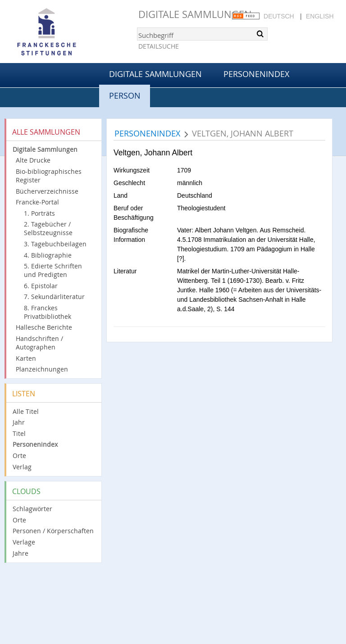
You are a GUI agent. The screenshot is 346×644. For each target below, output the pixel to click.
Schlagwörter (32, 509)
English (320, 16)
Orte (19, 456)
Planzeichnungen (42, 369)
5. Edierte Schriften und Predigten (53, 270)
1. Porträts (39, 213)
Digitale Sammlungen (195, 14)
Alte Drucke (33, 160)
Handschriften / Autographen (39, 343)
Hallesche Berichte (44, 327)
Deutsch (279, 16)
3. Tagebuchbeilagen (55, 244)
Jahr (19, 422)
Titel (19, 433)
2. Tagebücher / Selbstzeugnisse (48, 228)
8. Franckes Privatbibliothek (48, 312)
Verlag (22, 467)
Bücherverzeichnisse (47, 191)
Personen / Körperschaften (53, 531)
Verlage (24, 542)
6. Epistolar (41, 286)
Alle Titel (26, 411)
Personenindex (256, 74)
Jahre (20, 553)
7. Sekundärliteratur (54, 297)
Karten (26, 358)
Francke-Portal (37, 202)
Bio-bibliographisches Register (49, 176)
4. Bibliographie (48, 255)
